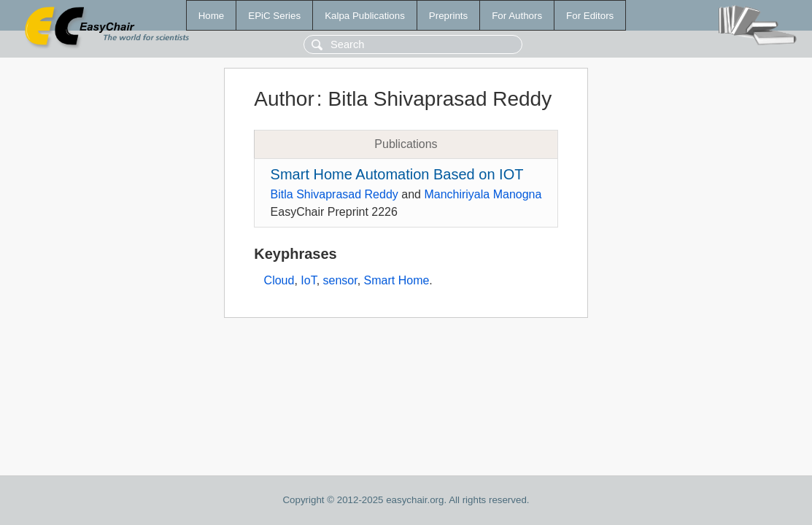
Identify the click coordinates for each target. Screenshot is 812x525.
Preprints (448, 16)
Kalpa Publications (365, 16)
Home (212, 16)
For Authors (517, 16)
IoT (308, 280)
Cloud (279, 280)
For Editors (590, 16)
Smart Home (397, 280)
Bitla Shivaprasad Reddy (335, 194)
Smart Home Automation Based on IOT (397, 174)
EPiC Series (274, 16)
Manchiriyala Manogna (483, 194)
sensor (340, 280)
